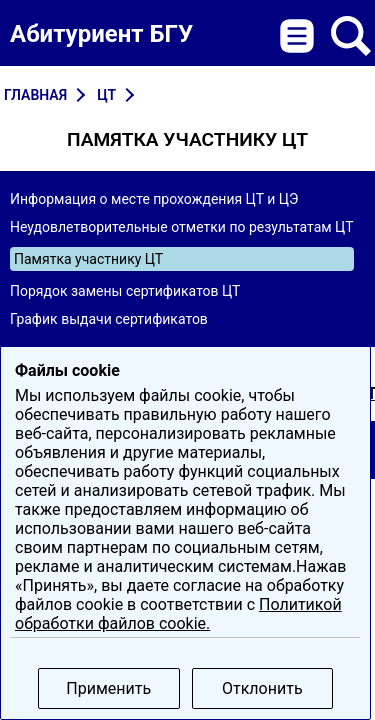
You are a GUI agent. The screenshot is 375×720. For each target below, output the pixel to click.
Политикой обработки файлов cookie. (178, 614)
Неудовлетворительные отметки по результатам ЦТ (182, 227)
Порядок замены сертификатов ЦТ (125, 291)
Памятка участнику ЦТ (88, 259)
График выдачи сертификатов (109, 319)
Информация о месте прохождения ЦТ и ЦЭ (154, 199)
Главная (35, 95)
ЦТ (106, 95)
